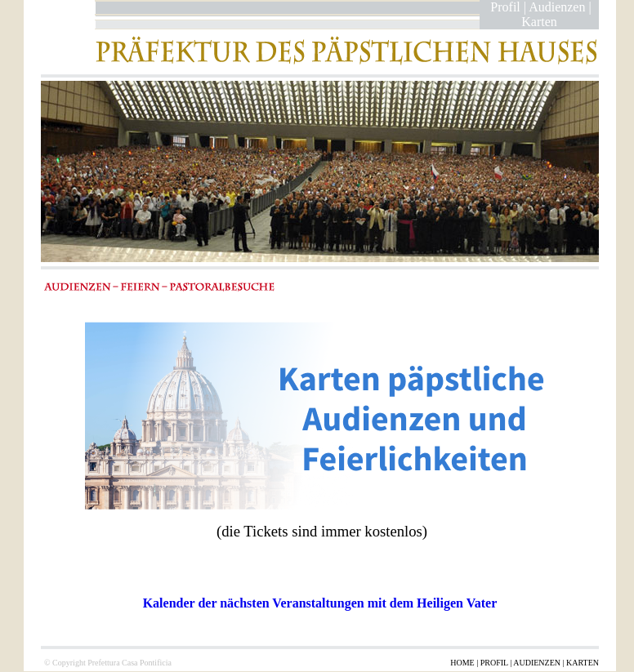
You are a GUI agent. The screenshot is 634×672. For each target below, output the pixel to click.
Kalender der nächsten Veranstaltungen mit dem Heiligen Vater (320, 603)
